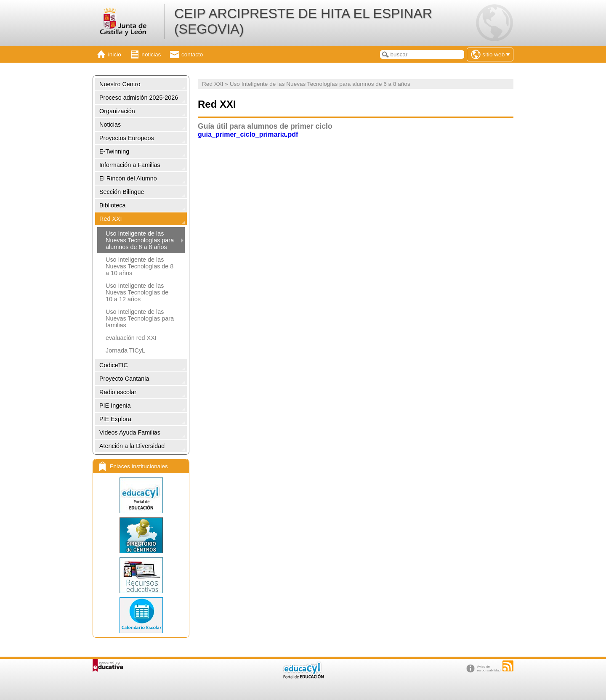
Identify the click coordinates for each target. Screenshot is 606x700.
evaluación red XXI (131, 338)
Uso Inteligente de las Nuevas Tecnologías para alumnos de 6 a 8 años (140, 240)
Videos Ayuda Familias (130, 432)
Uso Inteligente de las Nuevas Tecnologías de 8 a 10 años (140, 266)
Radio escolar (118, 392)
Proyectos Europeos (127, 138)
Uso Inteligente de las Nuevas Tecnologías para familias (140, 318)
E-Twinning (114, 151)
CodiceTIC (114, 365)
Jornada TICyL (125, 350)
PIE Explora (115, 419)
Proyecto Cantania (124, 379)
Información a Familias (130, 165)
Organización (117, 111)
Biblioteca (112, 205)
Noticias (110, 125)
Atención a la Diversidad (132, 446)
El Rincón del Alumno (128, 178)
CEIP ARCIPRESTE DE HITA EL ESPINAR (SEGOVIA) (303, 21)
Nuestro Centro (120, 84)
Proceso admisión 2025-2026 (139, 98)
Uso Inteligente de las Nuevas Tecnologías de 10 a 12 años (137, 292)
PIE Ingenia (115, 406)
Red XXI (111, 219)
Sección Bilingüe (122, 192)
